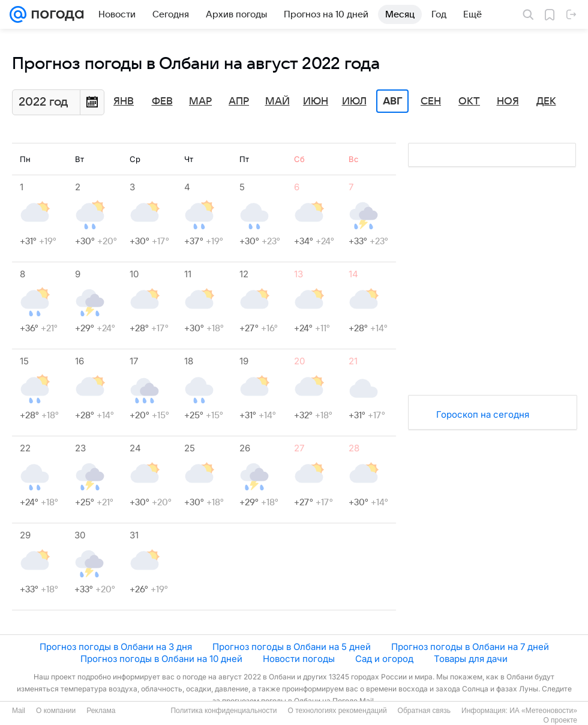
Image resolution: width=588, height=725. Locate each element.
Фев (162, 101)
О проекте (560, 720)
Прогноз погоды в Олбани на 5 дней (292, 647)
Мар (200, 101)
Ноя (508, 101)
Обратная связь (424, 711)
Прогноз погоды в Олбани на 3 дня (116, 647)
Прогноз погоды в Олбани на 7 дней (470, 647)
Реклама (101, 711)
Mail (19, 711)
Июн (316, 101)
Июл (354, 101)
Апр (239, 101)
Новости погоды (299, 659)
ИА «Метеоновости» (543, 711)
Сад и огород (384, 659)
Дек (546, 101)
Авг (392, 101)
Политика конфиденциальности (223, 711)
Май (277, 101)
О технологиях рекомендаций (337, 711)
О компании (56, 711)
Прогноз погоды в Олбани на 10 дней (161, 659)
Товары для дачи (471, 659)
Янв (124, 101)
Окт (469, 101)
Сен (431, 101)
